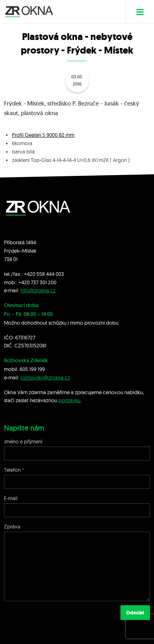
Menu (143, 12)
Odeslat (135, 613)
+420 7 (26, 282)
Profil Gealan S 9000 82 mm (43, 135)
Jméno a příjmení (23, 441)
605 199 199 (32, 369)
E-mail (11, 498)
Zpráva (12, 526)
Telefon (12, 470)
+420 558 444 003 (44, 274)
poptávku (69, 400)
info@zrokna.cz (38, 290)
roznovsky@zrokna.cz (45, 377)
